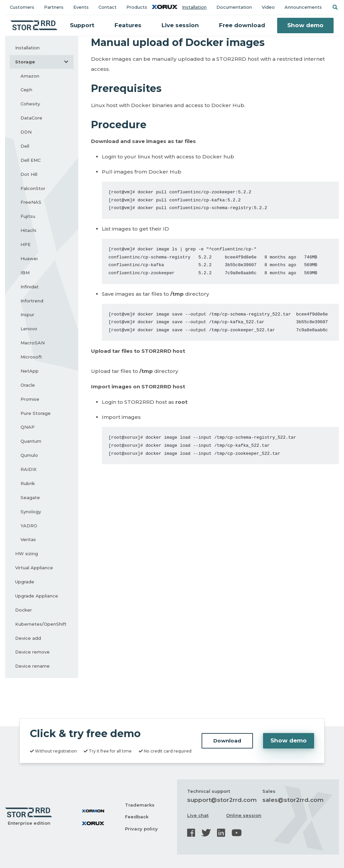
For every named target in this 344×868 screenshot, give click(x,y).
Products (137, 7)
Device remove (32, 652)
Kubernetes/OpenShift (41, 624)
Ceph (26, 90)
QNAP (28, 427)
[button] (335, 7)
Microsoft (31, 357)
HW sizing (27, 553)
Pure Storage (36, 413)
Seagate (30, 497)
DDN (26, 132)
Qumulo (29, 455)
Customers (22, 7)
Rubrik (28, 483)
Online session (244, 815)
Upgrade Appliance (37, 596)
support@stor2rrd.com (222, 800)
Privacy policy (141, 829)
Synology (31, 512)
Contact (107, 7)
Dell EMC (31, 160)
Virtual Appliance (34, 568)
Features (128, 25)
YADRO (29, 526)
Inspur (27, 315)
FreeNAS (31, 202)
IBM (25, 273)
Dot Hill (29, 174)
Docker (24, 610)
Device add (28, 638)
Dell (25, 146)
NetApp (30, 371)
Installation (194, 7)
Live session (180, 25)
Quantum (31, 441)
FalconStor (33, 188)
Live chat (198, 815)
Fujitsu (28, 216)
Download (227, 741)
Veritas (28, 539)
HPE (26, 244)
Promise (30, 399)
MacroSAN (33, 343)
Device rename (32, 666)
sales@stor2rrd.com (293, 800)
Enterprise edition (29, 823)
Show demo (305, 25)
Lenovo (29, 329)
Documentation (234, 7)
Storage (44, 62)
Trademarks (140, 805)
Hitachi (28, 230)
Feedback (137, 817)
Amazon (30, 76)
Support (82, 25)
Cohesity (30, 104)
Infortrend (32, 301)
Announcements (303, 7)
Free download (242, 25)
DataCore (31, 118)
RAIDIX (29, 469)
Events (81, 7)
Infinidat (30, 287)
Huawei (29, 258)
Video (268, 7)
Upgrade (25, 582)
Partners (54, 7)
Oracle (28, 385)
